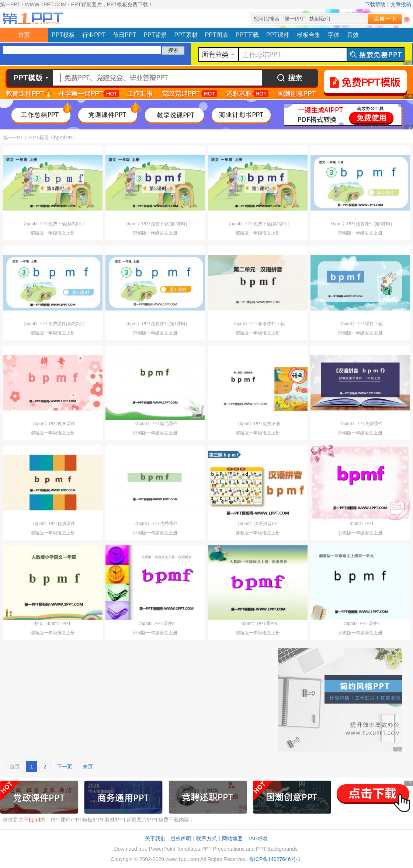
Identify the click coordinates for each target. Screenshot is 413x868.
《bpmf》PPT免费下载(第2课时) (155, 224)
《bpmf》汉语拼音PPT (258, 524)
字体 (334, 35)
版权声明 (181, 839)
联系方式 (206, 839)
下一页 (65, 767)
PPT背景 (155, 35)
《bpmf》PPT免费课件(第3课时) (360, 224)
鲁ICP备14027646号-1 (275, 859)
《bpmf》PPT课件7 (360, 624)
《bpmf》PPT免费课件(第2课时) (53, 324)
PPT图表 (217, 35)
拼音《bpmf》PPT (53, 624)
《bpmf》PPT (360, 524)
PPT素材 (186, 35)
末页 (88, 767)
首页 (24, 35)
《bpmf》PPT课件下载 (360, 324)
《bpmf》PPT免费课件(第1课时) (155, 324)
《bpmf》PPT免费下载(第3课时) (53, 224)
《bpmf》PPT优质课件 (53, 524)
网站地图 (232, 839)
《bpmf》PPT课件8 (258, 624)
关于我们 (155, 839)
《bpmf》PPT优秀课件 (155, 524)
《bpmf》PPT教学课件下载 (258, 324)
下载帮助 (375, 4)
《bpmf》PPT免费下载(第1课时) (258, 224)
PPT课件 (278, 35)
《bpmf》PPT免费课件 (360, 424)
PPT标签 (39, 138)
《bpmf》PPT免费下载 (258, 424)
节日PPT (124, 35)
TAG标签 (258, 839)
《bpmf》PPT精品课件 (155, 424)
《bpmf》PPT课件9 (155, 624)
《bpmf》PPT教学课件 (53, 424)
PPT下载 (247, 35)
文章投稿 (401, 4)
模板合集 (309, 35)
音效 (353, 35)
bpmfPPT (65, 138)
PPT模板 (63, 35)
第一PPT (13, 138)
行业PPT (94, 35)
